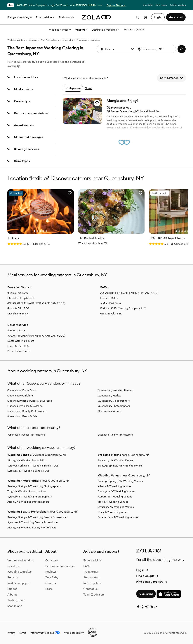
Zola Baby (148, 5)
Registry (13, 577)
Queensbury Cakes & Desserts (25, 406)
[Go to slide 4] (44, 231)
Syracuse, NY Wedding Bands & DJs (28, 471)
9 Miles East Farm (18, 293)
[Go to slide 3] (41, 231)
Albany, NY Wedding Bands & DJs (27, 460)
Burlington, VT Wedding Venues (116, 491)
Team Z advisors (94, 595)
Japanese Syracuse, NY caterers (26, 435)
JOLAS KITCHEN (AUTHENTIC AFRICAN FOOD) (36, 303)
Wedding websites (19, 572)
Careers (51, 583)
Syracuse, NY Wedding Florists (116, 460)
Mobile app (15, 606)
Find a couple (66, 17)
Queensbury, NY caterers (75, 40)
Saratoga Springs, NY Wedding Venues (120, 481)
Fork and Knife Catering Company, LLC (123, 308)
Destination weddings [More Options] (105, 30)
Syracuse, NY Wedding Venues (116, 507)
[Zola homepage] (96, 17)
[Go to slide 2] (84, 122)
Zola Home (161, 5)
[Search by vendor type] (117, 49)
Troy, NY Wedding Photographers (27, 491)
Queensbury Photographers (114, 406)
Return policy (92, 583)
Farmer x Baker (109, 298)
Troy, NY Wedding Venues (113, 502)
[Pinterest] (142, 608)
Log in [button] (158, 17)
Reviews (51, 572)
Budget (12, 589)
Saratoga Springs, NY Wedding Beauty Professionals (37, 517)
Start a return (92, 577)
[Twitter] (147, 608)
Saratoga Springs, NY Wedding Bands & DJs (33, 466)
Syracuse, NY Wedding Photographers (29, 497)
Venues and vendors (21, 560)
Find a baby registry (152, 582)
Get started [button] (176, 17)
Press (49, 589)
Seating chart (16, 600)
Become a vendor (134, 29)
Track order (91, 572)
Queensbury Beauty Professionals (27, 411)
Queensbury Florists (109, 396)
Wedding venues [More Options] (60, 30)
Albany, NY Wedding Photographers (28, 502)
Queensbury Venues (110, 411)
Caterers (33, 40)
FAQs (87, 566)
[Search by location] (157, 49)
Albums (12, 595)
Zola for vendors (178, 5)
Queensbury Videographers (114, 401)
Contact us (90, 589)
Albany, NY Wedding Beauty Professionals (32, 528)
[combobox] (157, 49)
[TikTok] (156, 608)
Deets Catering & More (21, 341)
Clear (88, 88)
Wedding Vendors (16, 40)
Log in (143, 570)
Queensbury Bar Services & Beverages (30, 401)
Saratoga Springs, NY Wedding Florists (120, 466)
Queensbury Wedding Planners (116, 390)
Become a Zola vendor (60, 566)
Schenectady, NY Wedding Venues (118, 517)
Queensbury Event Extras (22, 390)
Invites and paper (19, 583)
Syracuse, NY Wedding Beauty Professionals (33, 522)
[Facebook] (138, 608)
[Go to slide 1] (81, 122)
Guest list (13, 566)
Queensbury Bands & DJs (22, 416)
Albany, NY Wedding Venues (114, 486)
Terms (99, 5)
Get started (146, 594)
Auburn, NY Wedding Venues (115, 497)
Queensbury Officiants (20, 396)
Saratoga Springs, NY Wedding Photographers (34, 486)
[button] (133, 49)
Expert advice (46, 17)
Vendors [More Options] (81, 30)
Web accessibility (74, 633)
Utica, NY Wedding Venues (114, 512)
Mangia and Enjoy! (18, 314)
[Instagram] (151, 608)
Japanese (95, 40)
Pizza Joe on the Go (19, 351)
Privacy (11, 633)
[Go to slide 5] (46, 231)
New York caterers (50, 40)
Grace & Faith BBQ (18, 308)
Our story (52, 560)
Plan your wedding (20, 17)
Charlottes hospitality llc (21, 298)
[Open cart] (146, 17)
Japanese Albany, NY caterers (115, 435)
